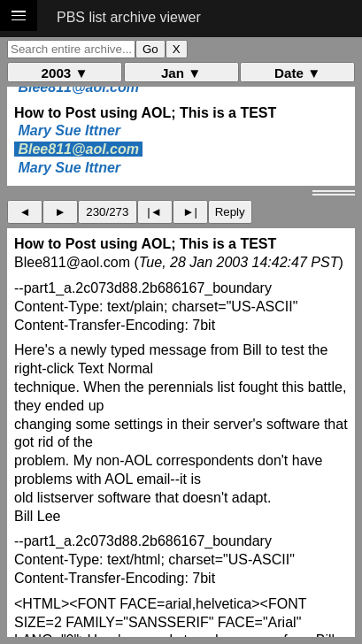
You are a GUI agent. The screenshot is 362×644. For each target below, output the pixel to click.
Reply (230, 212)
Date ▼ (297, 73)
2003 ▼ (65, 73)
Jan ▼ (181, 73)
